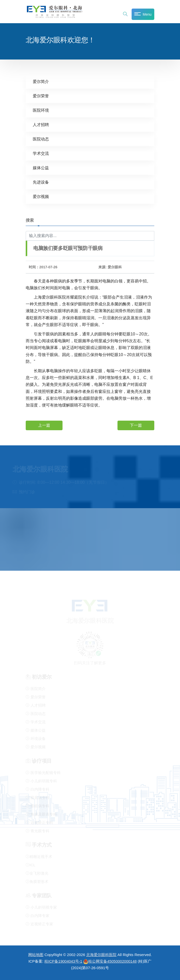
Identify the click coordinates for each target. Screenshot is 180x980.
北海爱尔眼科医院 (101, 955)
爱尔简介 (41, 81)
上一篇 (44, 425)
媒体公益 (41, 168)
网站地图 (36, 955)
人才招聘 (41, 124)
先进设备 (41, 182)
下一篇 (136, 425)
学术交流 (41, 153)
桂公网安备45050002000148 (110, 961)
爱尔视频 (41, 196)
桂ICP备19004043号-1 (63, 961)
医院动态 (41, 139)
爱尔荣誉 (41, 96)
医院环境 (41, 110)
